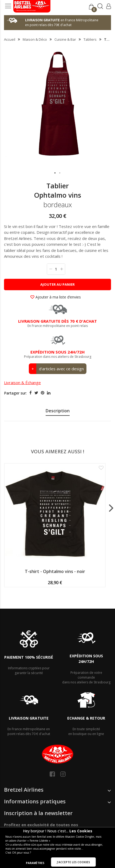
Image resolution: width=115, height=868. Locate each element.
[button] (55, 173)
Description (58, 411)
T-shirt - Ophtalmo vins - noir (55, 571)
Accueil (10, 39)
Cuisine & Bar (65, 39)
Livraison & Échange (22, 383)
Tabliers (90, 39)
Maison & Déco (35, 39)
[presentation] (57, 412)
